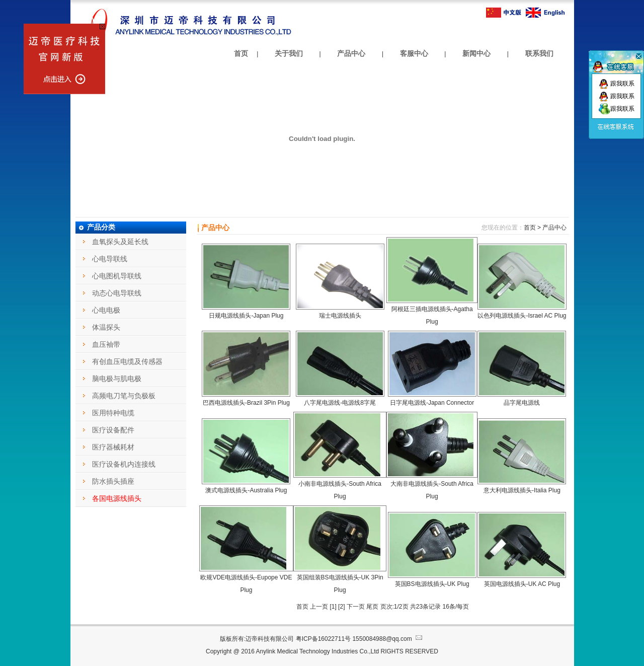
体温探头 (106, 327)
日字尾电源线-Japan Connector (432, 403)
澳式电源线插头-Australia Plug (246, 490)
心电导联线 (110, 259)
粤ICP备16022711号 (323, 639)
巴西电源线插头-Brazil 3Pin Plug (246, 403)
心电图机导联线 (117, 276)
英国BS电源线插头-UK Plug (432, 584)
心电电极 (106, 310)
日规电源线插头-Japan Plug (246, 316)
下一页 (356, 607)
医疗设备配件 (113, 430)
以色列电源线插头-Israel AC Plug (522, 316)
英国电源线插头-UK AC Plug (522, 584)
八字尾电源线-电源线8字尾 (340, 403)
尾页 (373, 607)
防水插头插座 (113, 481)
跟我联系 (617, 84)
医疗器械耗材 (113, 447)
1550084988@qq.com (388, 639)
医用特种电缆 (113, 413)
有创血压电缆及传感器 (127, 361)
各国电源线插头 (117, 498)
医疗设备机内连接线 (124, 464)
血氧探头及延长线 (120, 242)
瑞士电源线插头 (340, 316)
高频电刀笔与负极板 (124, 396)
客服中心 (414, 53)
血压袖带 (106, 344)
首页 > (532, 228)
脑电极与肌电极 (117, 379)
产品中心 (351, 53)
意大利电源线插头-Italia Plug (522, 490)
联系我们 (539, 53)
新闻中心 (476, 53)
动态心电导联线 (117, 293)
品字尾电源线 (522, 403)
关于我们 (289, 53)
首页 (241, 53)
